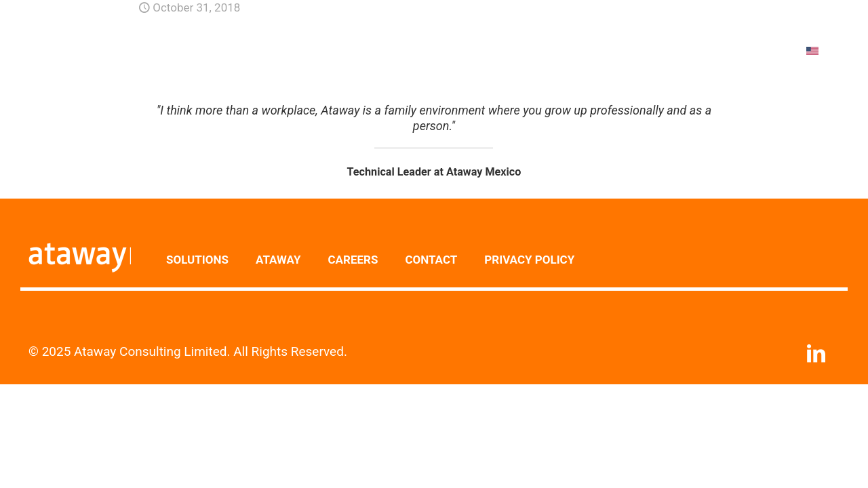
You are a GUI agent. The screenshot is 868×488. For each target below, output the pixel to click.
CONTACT (431, 260)
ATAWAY (278, 260)
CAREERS (353, 260)
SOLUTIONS (197, 260)
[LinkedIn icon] (816, 357)
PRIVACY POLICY (529, 260)
